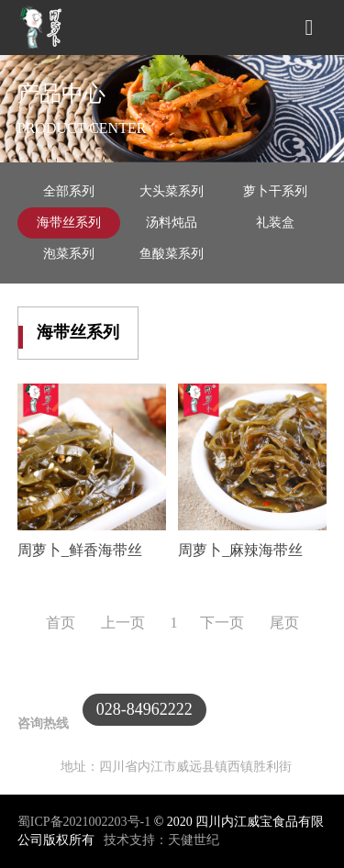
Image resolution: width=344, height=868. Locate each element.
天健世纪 (194, 840)
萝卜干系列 (275, 191)
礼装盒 (275, 223)
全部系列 (69, 191)
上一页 (123, 623)
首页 (62, 623)
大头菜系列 (172, 191)
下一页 (224, 623)
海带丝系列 (69, 223)
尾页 (284, 623)
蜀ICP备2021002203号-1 (86, 822)
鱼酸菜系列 (172, 254)
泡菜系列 (69, 254)
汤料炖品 (172, 223)
